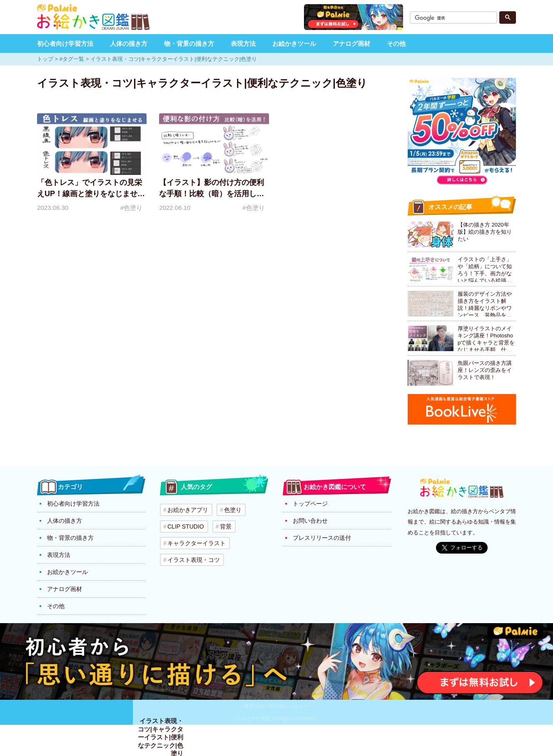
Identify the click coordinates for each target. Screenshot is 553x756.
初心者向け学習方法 (65, 44)
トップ (45, 59)
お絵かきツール (294, 44)
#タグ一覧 (72, 59)
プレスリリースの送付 (322, 538)
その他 (396, 44)
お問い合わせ (310, 521)
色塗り (233, 510)
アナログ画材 (351, 44)
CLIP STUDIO (186, 526)
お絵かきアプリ (188, 510)
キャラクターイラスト (197, 543)
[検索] (455, 18)
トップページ (310, 504)
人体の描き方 (129, 44)
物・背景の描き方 (189, 44)
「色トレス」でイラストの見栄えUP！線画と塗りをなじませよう (91, 194)
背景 (226, 526)
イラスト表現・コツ (194, 560)
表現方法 (243, 44)
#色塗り (131, 208)
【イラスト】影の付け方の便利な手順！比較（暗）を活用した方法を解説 (212, 194)
